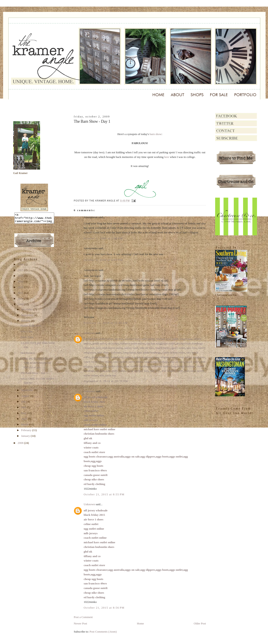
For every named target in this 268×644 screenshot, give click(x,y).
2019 (21, 266)
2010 (21, 301)
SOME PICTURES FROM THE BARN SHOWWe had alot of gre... (36, 365)
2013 (21, 283)
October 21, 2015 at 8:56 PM (104, 608)
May (24, 415)
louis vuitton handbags (137, 366)
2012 (21, 289)
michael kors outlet (167, 339)
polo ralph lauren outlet (109, 348)
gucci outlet (178, 348)
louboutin (116, 352)
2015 (21, 272)
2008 (21, 445)
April (25, 421)
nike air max (147, 348)
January (26, 438)
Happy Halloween (31, 328)
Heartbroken (27, 355)
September (28, 392)
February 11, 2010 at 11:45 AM (106, 323)
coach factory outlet (173, 352)
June (24, 409)
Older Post (200, 623)
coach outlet (193, 362)
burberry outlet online (133, 343)
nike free (191, 348)
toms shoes (100, 366)
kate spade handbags (149, 352)
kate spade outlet (116, 371)
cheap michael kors (138, 371)
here (167, 157)
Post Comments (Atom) (103, 632)
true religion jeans (165, 357)
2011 (21, 295)
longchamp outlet (121, 357)
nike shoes (103, 352)
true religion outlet (173, 371)
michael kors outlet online (99, 339)
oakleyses (89, 333)
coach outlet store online (98, 362)
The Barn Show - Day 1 (34, 375)
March (25, 426)
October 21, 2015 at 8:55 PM (104, 494)
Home (140, 623)
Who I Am (26, 333)
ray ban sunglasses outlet (161, 343)
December (27, 311)
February (27, 432)
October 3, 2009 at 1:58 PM (103, 238)
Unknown (89, 391)
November (28, 317)
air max (119, 339)
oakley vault (131, 348)
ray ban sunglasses (143, 357)
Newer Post (80, 623)
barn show (156, 134)
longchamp (186, 339)
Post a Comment (83, 617)
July (24, 403)
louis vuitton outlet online (128, 362)
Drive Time (27, 339)
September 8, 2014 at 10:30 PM (106, 381)
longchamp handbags (156, 362)
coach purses (163, 348)
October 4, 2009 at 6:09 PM (103, 260)
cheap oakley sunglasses (191, 357)
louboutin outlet (160, 366)
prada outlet (100, 343)
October (26, 323)
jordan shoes (115, 366)
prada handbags (101, 357)
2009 (21, 306)
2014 (21, 278)
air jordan (113, 343)
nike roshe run (108, 375)
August (26, 398)
